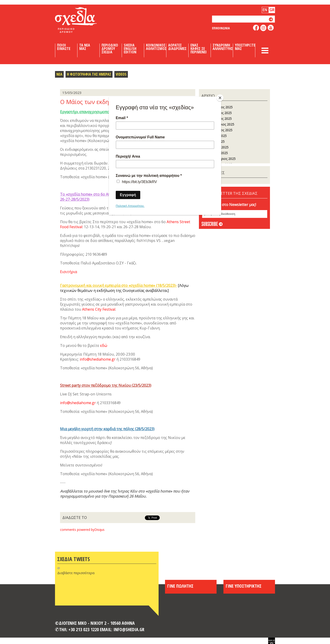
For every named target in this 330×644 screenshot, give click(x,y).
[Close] (220, 98)
